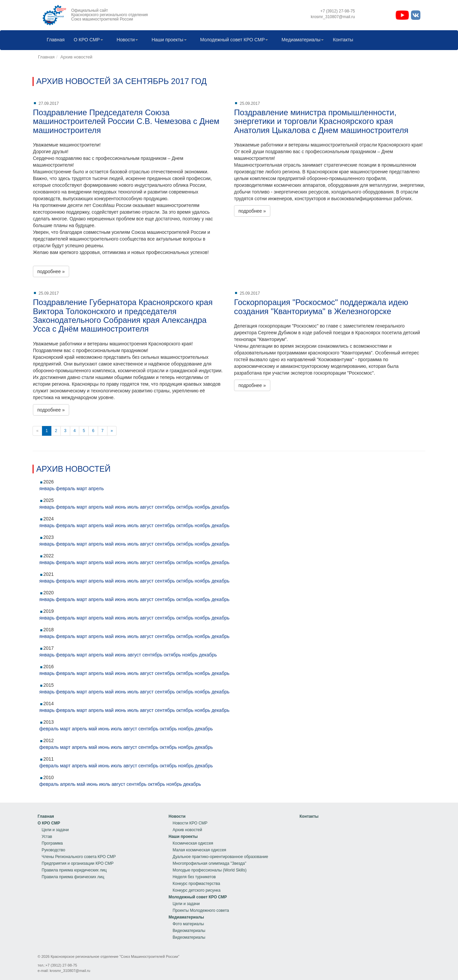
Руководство (53, 850)
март (82, 488)
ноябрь (202, 507)
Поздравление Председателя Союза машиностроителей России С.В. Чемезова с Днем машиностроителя (126, 121)
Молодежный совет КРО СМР (233, 40)
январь (47, 488)
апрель (96, 488)
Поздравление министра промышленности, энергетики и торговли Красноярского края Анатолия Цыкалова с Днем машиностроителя (321, 121)
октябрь (185, 507)
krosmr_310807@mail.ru (70, 971)
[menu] (77, 847)
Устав (47, 837)
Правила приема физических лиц (73, 877)
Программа (52, 843)
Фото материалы (188, 924)
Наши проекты (167, 40)
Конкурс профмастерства (196, 884)
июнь (120, 507)
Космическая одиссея (193, 843)
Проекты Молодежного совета (201, 910)
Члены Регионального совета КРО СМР (79, 857)
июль (133, 507)
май (109, 507)
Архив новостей (76, 57)
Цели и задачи (55, 830)
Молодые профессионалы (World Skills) (210, 870)
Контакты (341, 40)
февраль (65, 488)
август (147, 507)
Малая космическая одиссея (199, 850)
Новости (126, 40)
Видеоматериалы (189, 931)
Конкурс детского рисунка (197, 890)
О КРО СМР (87, 40)
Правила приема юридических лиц (74, 870)
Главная (54, 40)
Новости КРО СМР (190, 823)
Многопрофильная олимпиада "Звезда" (209, 863)
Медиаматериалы (301, 40)
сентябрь (165, 507)
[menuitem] (54, 40)
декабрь (220, 507)
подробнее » (51, 271)
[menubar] (198, 40)
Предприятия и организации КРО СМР (78, 863)
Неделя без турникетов (194, 877)
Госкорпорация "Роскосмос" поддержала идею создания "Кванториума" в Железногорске (321, 307)
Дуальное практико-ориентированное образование (220, 857)
